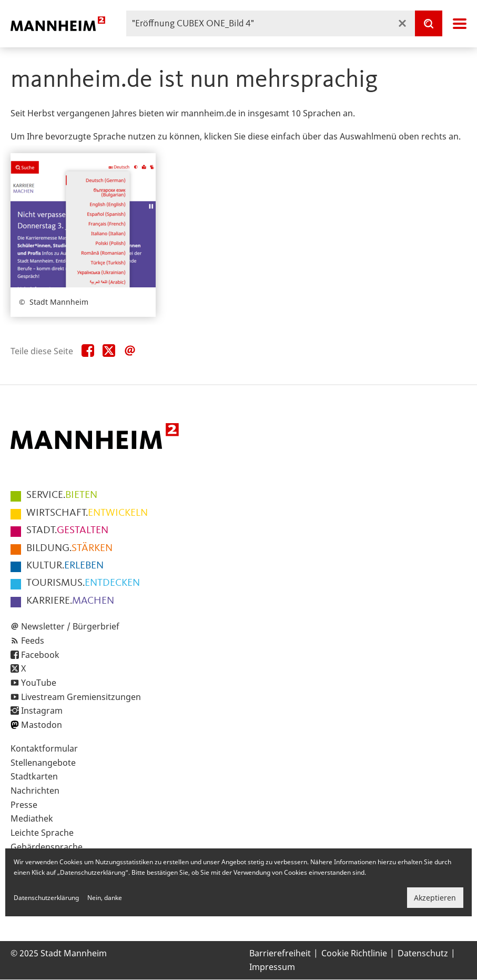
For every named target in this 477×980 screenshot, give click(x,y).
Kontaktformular (44, 748)
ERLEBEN (65, 566)
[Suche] (429, 23)
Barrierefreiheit (280, 953)
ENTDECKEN (83, 583)
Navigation (460, 24)
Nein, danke (105, 898)
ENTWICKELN (87, 513)
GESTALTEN (67, 531)
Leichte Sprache (42, 833)
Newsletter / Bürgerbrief (70, 626)
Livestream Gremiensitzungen (81, 697)
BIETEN (62, 495)
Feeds (33, 641)
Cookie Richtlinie (354, 953)
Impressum (272, 967)
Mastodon (42, 725)
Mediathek (32, 818)
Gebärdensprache (47, 847)
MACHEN (70, 601)
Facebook (40, 655)
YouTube (39, 683)
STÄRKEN (69, 548)
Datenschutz (423, 953)
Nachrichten (35, 791)
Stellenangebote (43, 763)
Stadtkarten (34, 776)
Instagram (42, 711)
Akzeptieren (435, 898)
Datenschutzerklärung (46, 898)
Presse (24, 805)
